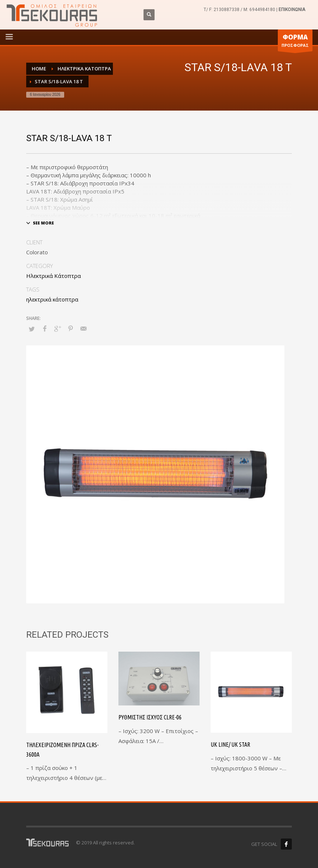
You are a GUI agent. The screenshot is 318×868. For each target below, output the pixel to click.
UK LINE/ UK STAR (230, 745)
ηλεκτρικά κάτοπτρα (52, 299)
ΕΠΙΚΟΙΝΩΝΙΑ (292, 10)
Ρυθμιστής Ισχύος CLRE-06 (150, 717)
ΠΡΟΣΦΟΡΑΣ (295, 42)
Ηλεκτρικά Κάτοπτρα (53, 276)
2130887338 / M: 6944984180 (244, 10)
